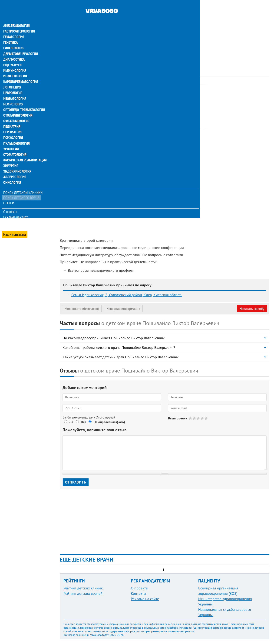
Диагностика (14, 50)
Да (71, 422)
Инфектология (15, 67)
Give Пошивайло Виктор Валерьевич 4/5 (203, 418)
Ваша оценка (178, 418)
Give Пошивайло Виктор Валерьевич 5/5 (206, 418)
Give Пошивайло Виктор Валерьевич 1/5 (191, 418)
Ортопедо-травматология (23, 100)
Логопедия (12, 78)
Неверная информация (123, 309)
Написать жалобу (252, 309)
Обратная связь (15, 212)
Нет (83, 422)
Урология (11, 139)
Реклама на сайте (16, 207)
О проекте (11, 202)
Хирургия (11, 156)
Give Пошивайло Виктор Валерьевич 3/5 (199, 418)
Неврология (13, 84)
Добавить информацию (20, 218)
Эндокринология (17, 162)
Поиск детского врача (21, 188)
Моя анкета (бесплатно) (82, 309)
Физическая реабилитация (24, 150)
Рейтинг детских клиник (83, 588)
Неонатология (15, 89)
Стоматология (15, 145)
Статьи (9, 193)
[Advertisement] (165, 33)
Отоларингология (17, 106)
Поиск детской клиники (23, 183)
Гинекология (14, 39)
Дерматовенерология (20, 45)
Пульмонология (16, 134)
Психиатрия (13, 123)
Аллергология (15, 167)
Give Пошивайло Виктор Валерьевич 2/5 (195, 418)
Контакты (139, 593)
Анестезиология (16, 17)
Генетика (11, 33)
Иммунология (14, 61)
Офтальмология (16, 111)
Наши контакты (15, 223)
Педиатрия (12, 117)
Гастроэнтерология (19, 22)
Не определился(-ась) (109, 422)
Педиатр (119, 89)
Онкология (12, 173)
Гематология (14, 28)
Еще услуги (13, 56)
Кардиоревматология (20, 72)
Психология (13, 128)
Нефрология (13, 95)
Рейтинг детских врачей (83, 593)
